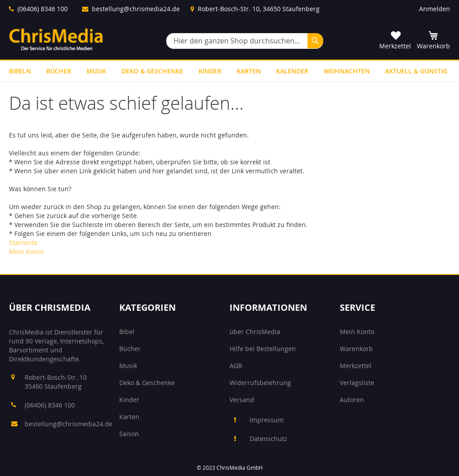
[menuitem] (20, 71)
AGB (236, 366)
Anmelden (435, 9)
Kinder (129, 400)
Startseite (23, 242)
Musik (128, 366)
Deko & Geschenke (147, 383)
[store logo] (56, 39)
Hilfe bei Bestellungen (263, 349)
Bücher (130, 349)
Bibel (127, 332)
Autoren (352, 400)
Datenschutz (268, 439)
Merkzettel (356, 366)
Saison (129, 434)
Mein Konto (26, 251)
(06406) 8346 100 (43, 9)
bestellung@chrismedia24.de (136, 9)
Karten (129, 417)
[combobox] (245, 41)
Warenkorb (356, 349)
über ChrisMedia (255, 332)
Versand (242, 400)
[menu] (229, 71)
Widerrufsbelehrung (260, 383)
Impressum (267, 420)
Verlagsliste (357, 383)
